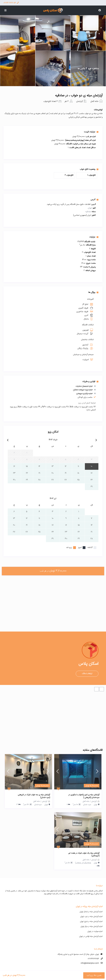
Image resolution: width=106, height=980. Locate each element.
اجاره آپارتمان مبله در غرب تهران (91, 917)
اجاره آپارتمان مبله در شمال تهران (91, 912)
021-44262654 (93, 959)
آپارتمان (79, 101)
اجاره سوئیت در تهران (95, 931)
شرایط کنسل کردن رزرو (87, 403)
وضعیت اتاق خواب (89, 169)
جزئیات (94, 237)
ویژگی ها (93, 292)
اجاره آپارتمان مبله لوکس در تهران (91, 936)
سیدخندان (38, 805)
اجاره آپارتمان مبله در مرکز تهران (92, 926)
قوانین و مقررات (90, 381)
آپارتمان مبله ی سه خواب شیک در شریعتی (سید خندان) (34, 796)
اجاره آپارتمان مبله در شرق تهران (91, 921)
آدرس (94, 200)
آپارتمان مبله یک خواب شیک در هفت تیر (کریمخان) (84, 855)
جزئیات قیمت (91, 132)
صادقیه (88, 212)
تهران (90, 208)
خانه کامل (94, 101)
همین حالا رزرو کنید (94, 975)
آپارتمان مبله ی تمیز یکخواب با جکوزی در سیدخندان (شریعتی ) (84, 796)
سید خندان (87, 805)
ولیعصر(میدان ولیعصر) (83, 863)
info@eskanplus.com (90, 963)
